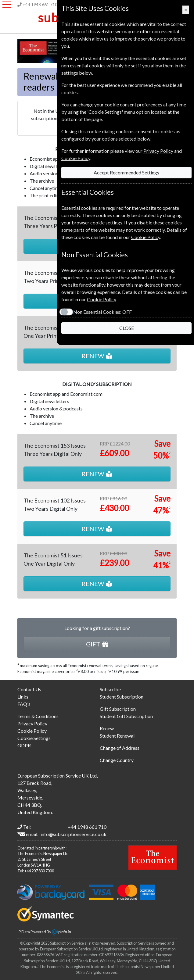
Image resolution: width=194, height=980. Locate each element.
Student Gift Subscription (126, 716)
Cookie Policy (32, 731)
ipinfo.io (61, 932)
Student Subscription (122, 697)
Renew (107, 728)
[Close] (186, 10)
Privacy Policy (32, 723)
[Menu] (7, 5)
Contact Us (29, 689)
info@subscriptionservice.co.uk (74, 834)
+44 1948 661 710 (40, 4)
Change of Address (120, 748)
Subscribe (110, 689)
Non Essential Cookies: (102, 312)
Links (23, 697)
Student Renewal (117, 736)
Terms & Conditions (38, 716)
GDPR (24, 745)
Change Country (117, 760)
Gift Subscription (118, 709)
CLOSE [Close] (127, 328)
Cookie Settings (34, 738)
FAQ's (24, 704)
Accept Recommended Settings (126, 172)
